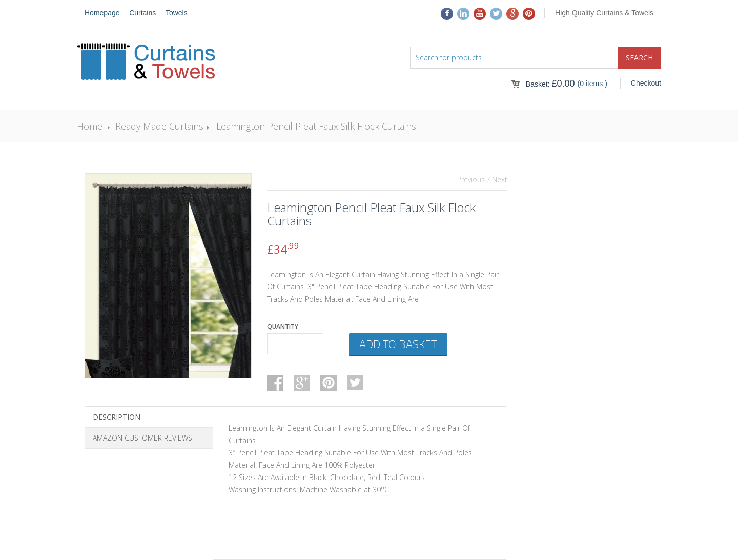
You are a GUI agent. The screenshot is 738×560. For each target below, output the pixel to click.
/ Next (497, 180)
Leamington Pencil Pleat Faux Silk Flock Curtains (316, 126)
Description (117, 417)
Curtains (142, 13)
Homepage (102, 13)
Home (90, 126)
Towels (177, 13)
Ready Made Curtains (159, 126)
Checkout (646, 83)
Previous (471, 180)
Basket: (550, 84)
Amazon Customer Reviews (142, 438)
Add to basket (398, 344)
